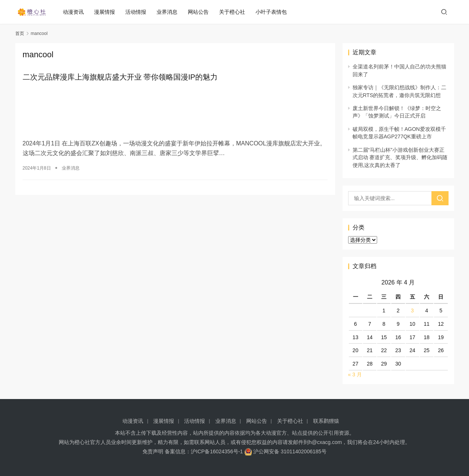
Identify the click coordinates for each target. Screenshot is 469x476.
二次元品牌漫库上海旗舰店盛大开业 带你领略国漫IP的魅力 (120, 77)
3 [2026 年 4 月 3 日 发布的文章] (412, 311)
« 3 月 (355, 374)
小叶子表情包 (274, 12)
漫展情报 (107, 12)
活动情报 (139, 12)
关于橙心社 (235, 12)
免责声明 (153, 451)
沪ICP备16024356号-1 (217, 451)
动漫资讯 (76, 12)
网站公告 (201, 12)
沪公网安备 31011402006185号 (285, 451)
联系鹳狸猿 (326, 421)
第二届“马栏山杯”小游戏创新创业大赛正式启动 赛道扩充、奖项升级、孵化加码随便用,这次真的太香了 (400, 157)
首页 (20, 33)
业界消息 (170, 12)
